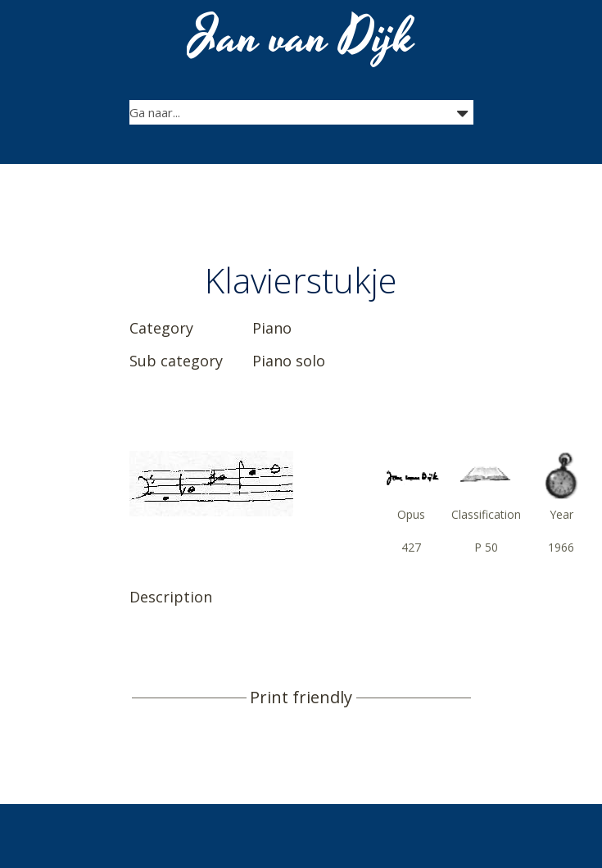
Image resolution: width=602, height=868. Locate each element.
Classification (486, 514)
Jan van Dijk (303, 38)
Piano (272, 328)
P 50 (486, 547)
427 (411, 547)
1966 (561, 547)
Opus (411, 514)
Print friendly (301, 698)
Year (561, 514)
